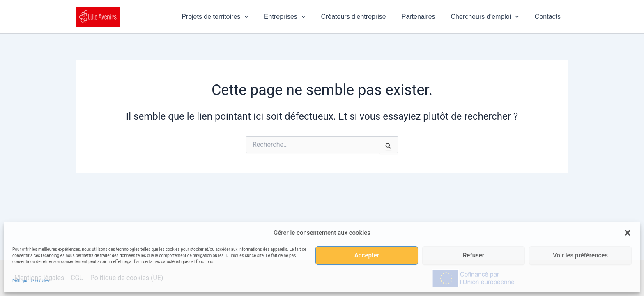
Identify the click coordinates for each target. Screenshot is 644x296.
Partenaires (425, 17)
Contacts (549, 17)
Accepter (367, 255)
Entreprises (296, 17)
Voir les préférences (580, 255)
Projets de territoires (229, 17)
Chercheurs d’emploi (489, 17)
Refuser (474, 255)
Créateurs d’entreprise (362, 17)
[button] (628, 233)
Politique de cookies (31, 281)
